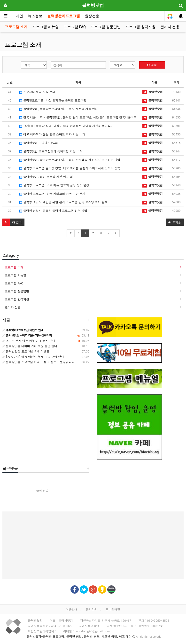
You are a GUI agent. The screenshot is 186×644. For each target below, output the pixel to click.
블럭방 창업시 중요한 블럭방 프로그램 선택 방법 (53, 210)
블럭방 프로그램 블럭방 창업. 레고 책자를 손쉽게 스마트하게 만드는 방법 (71, 168)
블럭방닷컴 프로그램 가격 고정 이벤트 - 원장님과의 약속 (42, 362)
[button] (6, 222)
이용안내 (72, 609)
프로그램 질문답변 (106, 27)
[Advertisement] (93, 545)
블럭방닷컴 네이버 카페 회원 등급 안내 (30, 346)
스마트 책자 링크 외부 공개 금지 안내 (29, 341)
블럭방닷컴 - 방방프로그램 (39, 143)
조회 (176, 82)
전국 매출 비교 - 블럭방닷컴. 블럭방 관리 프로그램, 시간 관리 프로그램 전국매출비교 (78, 117)
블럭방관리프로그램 (64, 16)
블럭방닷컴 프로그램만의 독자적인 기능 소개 (51, 151)
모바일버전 (113, 609)
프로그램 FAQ (75, 27)
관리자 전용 (170, 27)
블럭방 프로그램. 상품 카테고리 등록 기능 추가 (52, 193)
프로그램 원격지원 (140, 27)
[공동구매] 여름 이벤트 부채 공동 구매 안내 (33, 357)
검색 (152, 65)
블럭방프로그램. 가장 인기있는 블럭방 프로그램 (53, 100)
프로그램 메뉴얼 (46, 27)
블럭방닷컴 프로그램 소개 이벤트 (26, 351)
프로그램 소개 (16, 27)
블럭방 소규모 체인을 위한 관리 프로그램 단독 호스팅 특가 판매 (63, 202)
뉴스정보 (35, 16)
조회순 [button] (175, 222)
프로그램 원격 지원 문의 (37, 92)
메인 (19, 16)
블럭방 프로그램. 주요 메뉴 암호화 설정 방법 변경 (54, 185)
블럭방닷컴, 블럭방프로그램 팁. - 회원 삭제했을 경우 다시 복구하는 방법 (70, 160)
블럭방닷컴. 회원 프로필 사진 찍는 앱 (46, 177)
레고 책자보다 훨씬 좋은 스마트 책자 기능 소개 (52, 134)
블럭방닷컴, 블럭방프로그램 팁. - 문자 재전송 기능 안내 (59, 109)
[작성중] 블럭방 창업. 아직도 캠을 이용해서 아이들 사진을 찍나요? (66, 126)
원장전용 (92, 16)
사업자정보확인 (89, 626)
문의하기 (92, 609)
